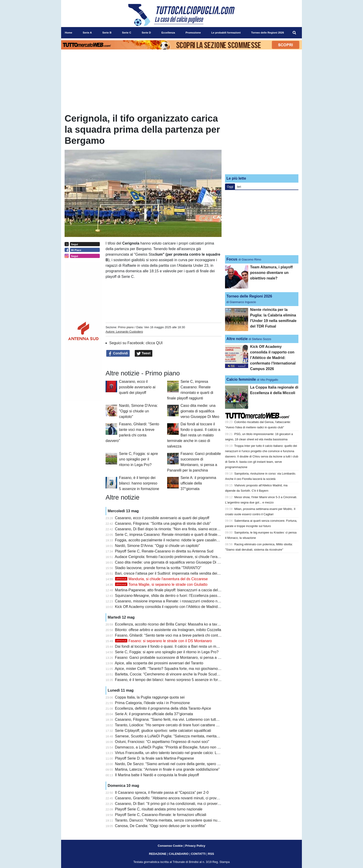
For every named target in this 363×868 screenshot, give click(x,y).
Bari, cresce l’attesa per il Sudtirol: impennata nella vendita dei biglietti (172, 573)
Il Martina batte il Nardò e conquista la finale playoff (157, 775)
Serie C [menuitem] (127, 33)
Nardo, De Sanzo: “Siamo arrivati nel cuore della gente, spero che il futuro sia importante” (188, 764)
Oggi (230, 187)
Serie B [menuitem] (107, 33)
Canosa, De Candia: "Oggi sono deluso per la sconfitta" (161, 826)
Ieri (239, 187)
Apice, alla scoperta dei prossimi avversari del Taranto (159, 663)
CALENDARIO (179, 854)
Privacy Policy (195, 846)
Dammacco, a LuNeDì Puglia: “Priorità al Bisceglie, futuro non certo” (171, 747)
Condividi (118, 353)
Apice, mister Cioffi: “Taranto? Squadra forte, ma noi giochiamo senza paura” (178, 669)
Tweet (144, 353)
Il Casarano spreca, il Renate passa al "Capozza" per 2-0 (162, 793)
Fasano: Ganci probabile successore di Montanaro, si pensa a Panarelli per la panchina (187, 658)
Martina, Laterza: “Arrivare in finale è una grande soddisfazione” (167, 769)
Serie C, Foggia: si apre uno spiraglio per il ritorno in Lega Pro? (138, 459)
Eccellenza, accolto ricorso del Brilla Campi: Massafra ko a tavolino (170, 624)
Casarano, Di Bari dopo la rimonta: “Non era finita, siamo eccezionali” (172, 529)
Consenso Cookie (170, 846)
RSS (211, 854)
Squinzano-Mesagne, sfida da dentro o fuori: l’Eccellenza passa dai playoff (176, 596)
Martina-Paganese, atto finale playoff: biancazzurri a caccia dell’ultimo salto (177, 590)
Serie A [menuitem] (87, 33)
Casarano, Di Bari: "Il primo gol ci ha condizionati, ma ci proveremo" (171, 804)
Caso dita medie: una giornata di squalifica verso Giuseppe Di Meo (200, 411)
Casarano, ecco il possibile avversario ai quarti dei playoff (137, 387)
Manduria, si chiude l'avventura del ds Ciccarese (161, 579)
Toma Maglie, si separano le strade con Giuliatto (161, 584)
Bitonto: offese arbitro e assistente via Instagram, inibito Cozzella (168, 630)
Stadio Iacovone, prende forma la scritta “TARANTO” (158, 568)
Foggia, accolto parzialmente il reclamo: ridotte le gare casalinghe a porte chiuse (181, 540)
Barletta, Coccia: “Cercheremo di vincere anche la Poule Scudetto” (170, 674)
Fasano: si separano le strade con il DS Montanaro (163, 641)
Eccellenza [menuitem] (168, 33)
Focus (232, 259)
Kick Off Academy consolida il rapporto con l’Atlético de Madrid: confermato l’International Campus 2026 (200, 607)
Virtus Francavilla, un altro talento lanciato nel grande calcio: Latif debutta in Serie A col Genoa (192, 753)
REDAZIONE (158, 854)
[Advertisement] (262, 142)
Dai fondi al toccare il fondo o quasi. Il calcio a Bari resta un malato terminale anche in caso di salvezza (194, 435)
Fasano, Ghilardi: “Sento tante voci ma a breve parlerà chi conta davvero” (175, 635)
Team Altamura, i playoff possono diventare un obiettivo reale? (271, 273)
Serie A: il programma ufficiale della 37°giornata (198, 483)
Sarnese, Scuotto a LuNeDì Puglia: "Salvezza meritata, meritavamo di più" (176, 736)
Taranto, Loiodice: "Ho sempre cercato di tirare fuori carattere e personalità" (177, 725)
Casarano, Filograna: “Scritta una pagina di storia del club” (163, 523)
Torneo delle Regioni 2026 (249, 296)
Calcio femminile (241, 379)
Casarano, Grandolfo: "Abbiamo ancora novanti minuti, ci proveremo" (172, 798)
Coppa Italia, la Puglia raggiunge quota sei (150, 697)
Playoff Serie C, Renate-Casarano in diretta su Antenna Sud (164, 551)
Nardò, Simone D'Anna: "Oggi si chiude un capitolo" (138, 411)
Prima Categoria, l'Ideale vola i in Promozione (152, 703)
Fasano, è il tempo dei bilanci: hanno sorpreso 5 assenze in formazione (139, 483)
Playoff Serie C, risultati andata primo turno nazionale (159, 809)
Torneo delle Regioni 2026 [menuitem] (268, 33)
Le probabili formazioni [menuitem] (226, 33)
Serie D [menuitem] (146, 33)
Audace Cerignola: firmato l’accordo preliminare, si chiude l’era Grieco (172, 557)
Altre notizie (237, 339)
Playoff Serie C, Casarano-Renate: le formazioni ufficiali (161, 815)
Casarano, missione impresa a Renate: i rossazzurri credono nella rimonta (176, 601)
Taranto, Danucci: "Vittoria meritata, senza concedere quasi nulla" (169, 820)
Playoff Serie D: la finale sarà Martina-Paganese (155, 758)
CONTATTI (198, 854)
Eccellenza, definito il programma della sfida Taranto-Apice (163, 708)
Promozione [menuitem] (193, 33)
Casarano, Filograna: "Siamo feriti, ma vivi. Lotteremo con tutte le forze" (174, 719)
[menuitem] (294, 33)
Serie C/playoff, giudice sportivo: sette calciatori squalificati (163, 731)
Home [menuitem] (69, 33)
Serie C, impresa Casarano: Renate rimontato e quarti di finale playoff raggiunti (180, 535)
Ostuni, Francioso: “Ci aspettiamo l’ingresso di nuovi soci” (162, 742)
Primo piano (126, 327)
